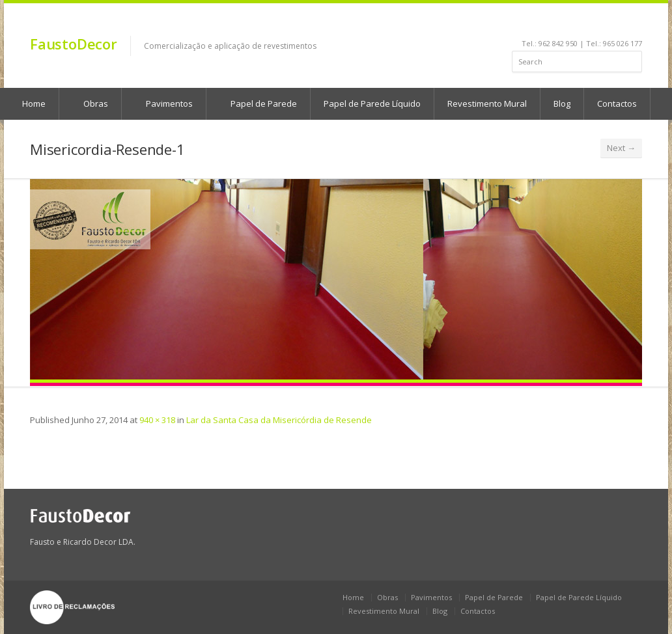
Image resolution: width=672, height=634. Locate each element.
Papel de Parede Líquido (372, 103)
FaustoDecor (74, 44)
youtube (584, 23)
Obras (90, 103)
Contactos (617, 103)
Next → (621, 148)
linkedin (566, 23)
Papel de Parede (258, 103)
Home (353, 597)
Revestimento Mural (487, 103)
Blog (562, 103)
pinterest (601, 23)
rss (619, 23)
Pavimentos (163, 103)
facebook (551, 23)
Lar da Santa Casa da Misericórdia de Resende (279, 420)
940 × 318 (157, 420)
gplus (633, 23)
